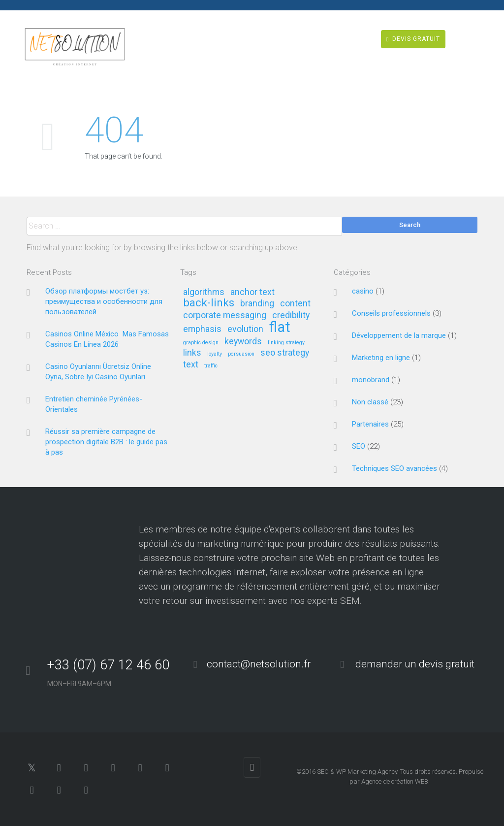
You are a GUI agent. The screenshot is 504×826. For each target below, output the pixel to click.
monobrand (371, 380)
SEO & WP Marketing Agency (357, 772)
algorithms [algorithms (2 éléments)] (204, 292)
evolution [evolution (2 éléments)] (245, 329)
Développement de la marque (399, 335)
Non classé (370, 402)
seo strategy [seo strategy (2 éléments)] (285, 353)
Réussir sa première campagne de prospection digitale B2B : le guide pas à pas (106, 442)
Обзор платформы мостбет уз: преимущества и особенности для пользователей (104, 301)
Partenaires (370, 424)
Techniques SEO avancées (394, 468)
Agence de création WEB (395, 781)
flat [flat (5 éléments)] (280, 328)
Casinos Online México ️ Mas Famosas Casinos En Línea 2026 (107, 339)
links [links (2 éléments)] (192, 353)
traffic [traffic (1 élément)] (211, 366)
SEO (359, 446)
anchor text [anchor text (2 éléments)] (252, 292)
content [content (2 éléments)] (295, 304)
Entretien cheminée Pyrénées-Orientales (94, 404)
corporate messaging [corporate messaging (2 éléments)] (225, 315)
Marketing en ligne (381, 358)
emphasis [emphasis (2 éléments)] (202, 329)
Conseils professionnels (391, 313)
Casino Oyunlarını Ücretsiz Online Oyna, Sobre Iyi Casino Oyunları (98, 372)
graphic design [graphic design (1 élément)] (201, 343)
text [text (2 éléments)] (191, 365)
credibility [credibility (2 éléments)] (291, 315)
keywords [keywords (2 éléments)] (243, 342)
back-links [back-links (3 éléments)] (209, 303)
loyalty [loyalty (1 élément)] (215, 354)
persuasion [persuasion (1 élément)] (241, 354)
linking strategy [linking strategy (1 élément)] (286, 343)
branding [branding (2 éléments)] (257, 304)
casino (363, 291)
